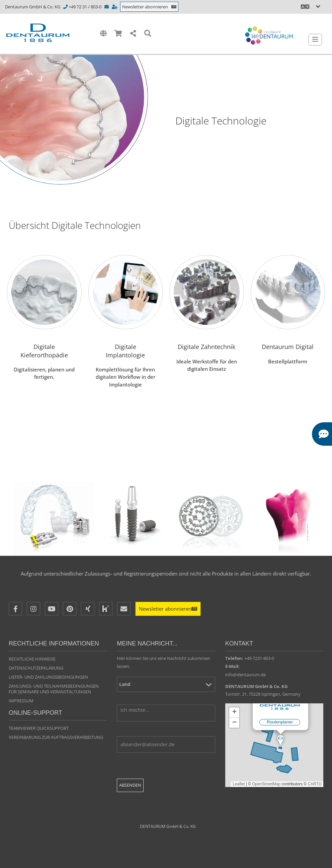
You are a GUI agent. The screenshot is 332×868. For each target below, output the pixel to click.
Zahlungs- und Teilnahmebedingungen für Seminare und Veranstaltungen (54, 689)
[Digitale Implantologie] (126, 331)
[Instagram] (33, 609)
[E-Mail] (124, 609)
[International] (103, 34)
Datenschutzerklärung (36, 668)
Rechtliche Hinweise (32, 659)
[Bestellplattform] (288, 331)
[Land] (166, 684)
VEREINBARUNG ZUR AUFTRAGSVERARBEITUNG (56, 737)
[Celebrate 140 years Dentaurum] (269, 35)
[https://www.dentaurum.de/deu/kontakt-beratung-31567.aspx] (115, 7)
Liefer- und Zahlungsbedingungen (48, 677)
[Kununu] (106, 609)
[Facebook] (15, 609)
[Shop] (118, 34)
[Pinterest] (70, 609)
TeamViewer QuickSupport (39, 728)
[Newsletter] (168, 609)
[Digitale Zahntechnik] (207, 331)
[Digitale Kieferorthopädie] (44, 331)
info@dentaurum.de (245, 675)
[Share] (133, 34)
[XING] (88, 609)
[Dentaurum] (48, 33)
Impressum (21, 701)
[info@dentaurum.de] (107, 7)
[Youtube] (52, 609)
